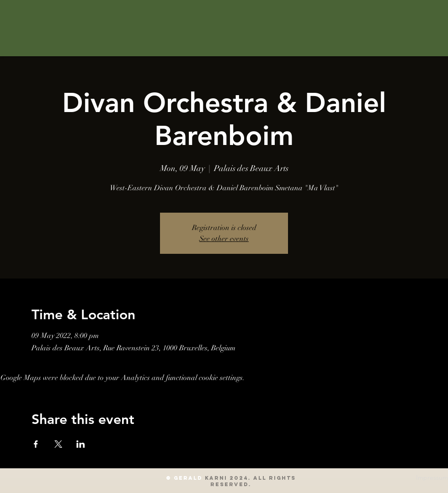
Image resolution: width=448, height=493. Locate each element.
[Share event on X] (58, 444)
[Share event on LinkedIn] (81, 444)
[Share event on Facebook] (36, 444)
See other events (224, 239)
